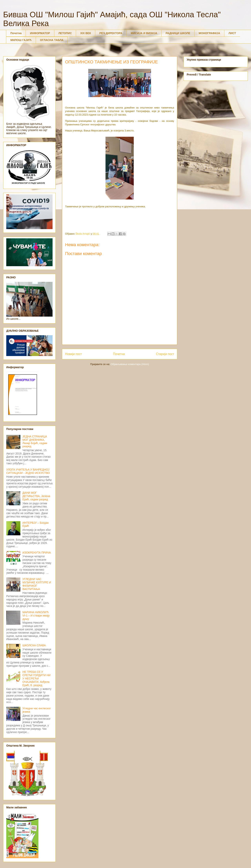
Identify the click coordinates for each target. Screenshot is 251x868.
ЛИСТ (232, 33)
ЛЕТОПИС (65, 33)
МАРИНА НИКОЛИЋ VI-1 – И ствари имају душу (36, 616)
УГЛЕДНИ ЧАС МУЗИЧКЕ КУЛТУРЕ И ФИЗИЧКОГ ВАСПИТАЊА (37, 584)
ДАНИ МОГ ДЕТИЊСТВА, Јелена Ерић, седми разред (36, 496)
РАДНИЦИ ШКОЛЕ (178, 33)
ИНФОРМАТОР (40, 33)
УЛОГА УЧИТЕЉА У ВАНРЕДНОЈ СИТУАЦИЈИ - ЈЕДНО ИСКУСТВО (28, 471)
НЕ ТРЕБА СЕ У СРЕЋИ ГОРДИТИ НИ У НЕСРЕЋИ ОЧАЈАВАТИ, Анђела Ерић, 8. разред (37, 678)
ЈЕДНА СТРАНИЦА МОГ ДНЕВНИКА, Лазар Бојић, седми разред (35, 441)
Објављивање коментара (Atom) (130, 364)
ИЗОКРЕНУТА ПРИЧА (37, 553)
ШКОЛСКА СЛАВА (34, 645)
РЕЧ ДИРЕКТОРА (111, 33)
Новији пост (74, 354)
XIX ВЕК (85, 33)
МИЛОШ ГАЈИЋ (21, 40)
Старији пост (165, 354)
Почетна (16, 33)
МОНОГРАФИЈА (209, 33)
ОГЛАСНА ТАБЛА (52, 40)
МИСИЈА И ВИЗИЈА (144, 33)
